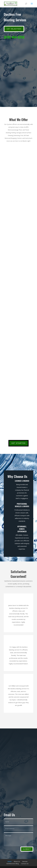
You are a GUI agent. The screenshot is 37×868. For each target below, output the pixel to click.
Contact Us (25, 864)
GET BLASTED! (14, 29)
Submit (27, 849)
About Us (17, 861)
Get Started (18, 443)
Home (9, 861)
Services (25, 861)
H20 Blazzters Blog (13, 864)
